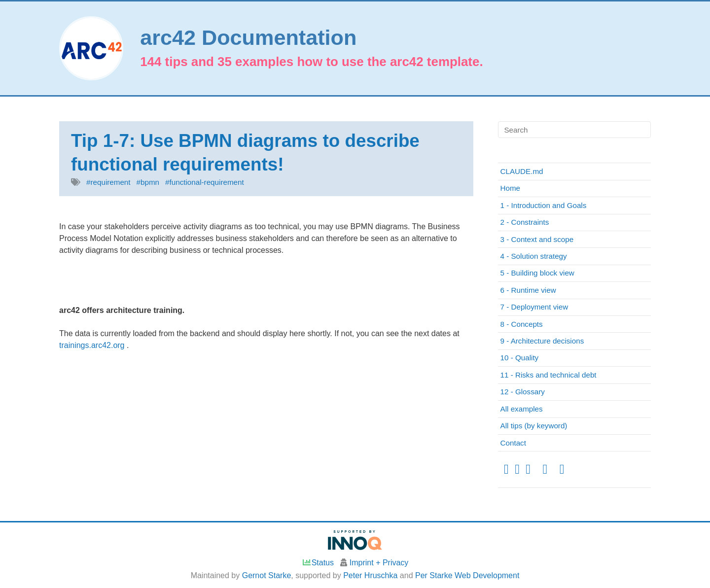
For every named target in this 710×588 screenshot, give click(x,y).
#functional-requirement (205, 182)
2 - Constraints (525, 222)
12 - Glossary (523, 392)
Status (318, 563)
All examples (522, 409)
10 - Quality (520, 358)
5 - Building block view (537, 273)
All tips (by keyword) (534, 426)
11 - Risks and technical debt (549, 375)
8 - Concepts (522, 324)
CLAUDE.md (522, 171)
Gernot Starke (267, 575)
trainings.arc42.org (93, 345)
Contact (513, 443)
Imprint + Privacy (379, 563)
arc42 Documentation (248, 38)
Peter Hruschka (370, 575)
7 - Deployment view (534, 307)
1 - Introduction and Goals (544, 205)
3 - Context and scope (537, 239)
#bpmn (148, 182)
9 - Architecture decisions (542, 341)
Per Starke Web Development (467, 575)
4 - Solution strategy (534, 256)
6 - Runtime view (528, 290)
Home (511, 188)
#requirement (108, 182)
